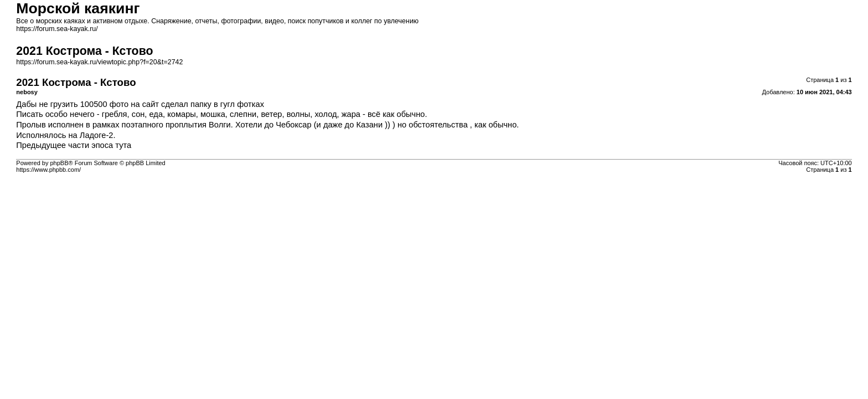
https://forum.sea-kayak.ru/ (57, 29)
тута (123, 145)
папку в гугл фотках (227, 104)
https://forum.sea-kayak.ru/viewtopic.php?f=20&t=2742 (99, 62)
